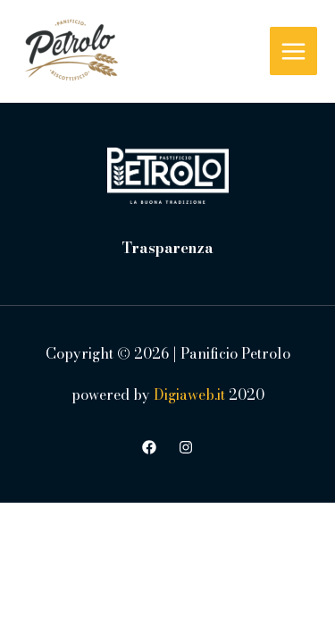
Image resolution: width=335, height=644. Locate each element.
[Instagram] (186, 447)
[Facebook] (149, 447)
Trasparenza (167, 248)
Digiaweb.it (189, 394)
